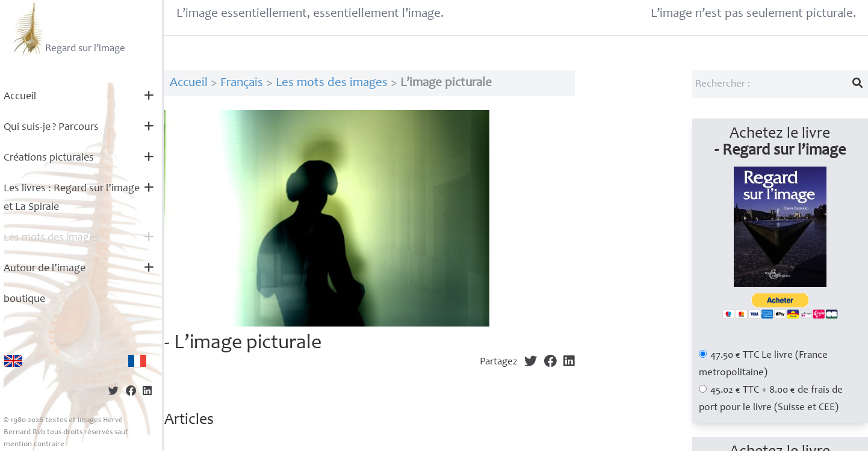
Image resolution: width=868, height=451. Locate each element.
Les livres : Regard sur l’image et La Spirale (72, 198)
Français (242, 83)
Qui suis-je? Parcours (51, 127)
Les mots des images (51, 238)
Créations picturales (49, 158)
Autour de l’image (45, 269)
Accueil (20, 97)
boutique (24, 299)
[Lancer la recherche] (858, 84)
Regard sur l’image (68, 29)
